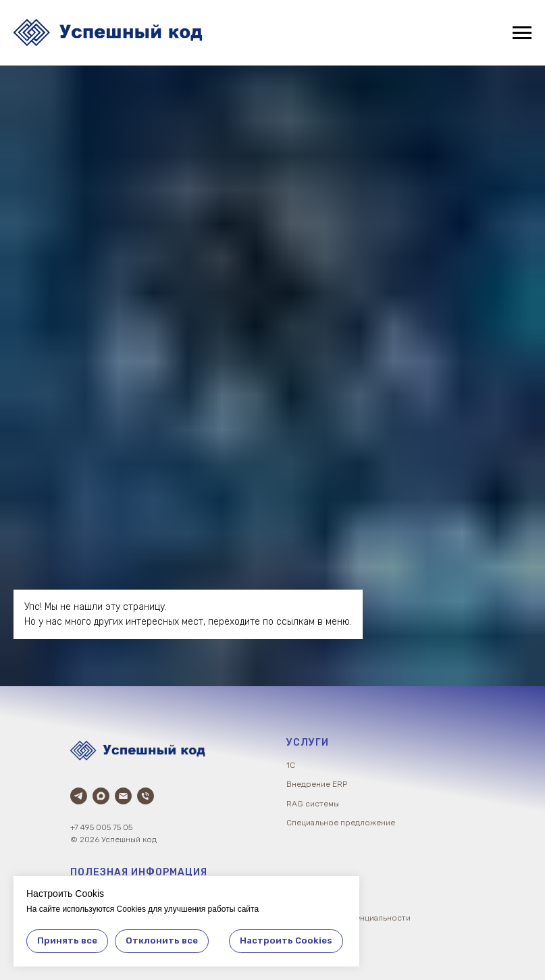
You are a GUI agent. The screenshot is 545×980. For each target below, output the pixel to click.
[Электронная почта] (123, 796)
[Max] (101, 796)
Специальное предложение (341, 823)
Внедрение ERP (317, 784)
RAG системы (313, 804)
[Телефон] (146, 796)
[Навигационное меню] (522, 33)
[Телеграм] (79, 796)
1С (291, 765)
